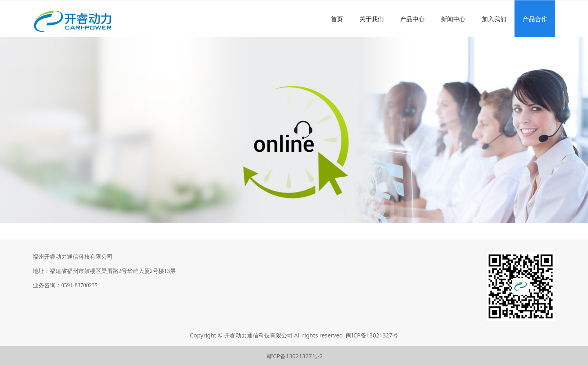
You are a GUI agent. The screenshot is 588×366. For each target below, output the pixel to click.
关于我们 (372, 19)
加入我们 (494, 19)
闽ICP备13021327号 (372, 335)
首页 (337, 19)
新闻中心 (453, 19)
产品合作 (535, 19)
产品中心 (412, 19)
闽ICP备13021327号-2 (294, 356)
